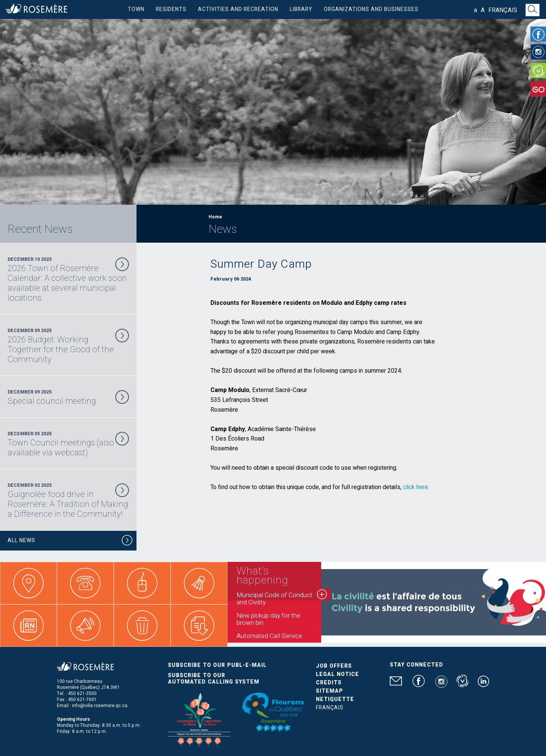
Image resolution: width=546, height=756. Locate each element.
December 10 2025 (68, 279)
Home (215, 217)
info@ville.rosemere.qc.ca (100, 706)
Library (301, 9)
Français (503, 10)
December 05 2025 (68, 444)
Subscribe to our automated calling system (214, 679)
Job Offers (334, 666)
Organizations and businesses (371, 9)
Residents (171, 9)
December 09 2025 (68, 346)
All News (70, 542)
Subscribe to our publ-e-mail (217, 665)
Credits (329, 683)
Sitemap (329, 691)
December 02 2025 (68, 500)
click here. (416, 487)
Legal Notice (337, 674)
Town (136, 9)
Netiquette (335, 699)
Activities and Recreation (238, 9)
